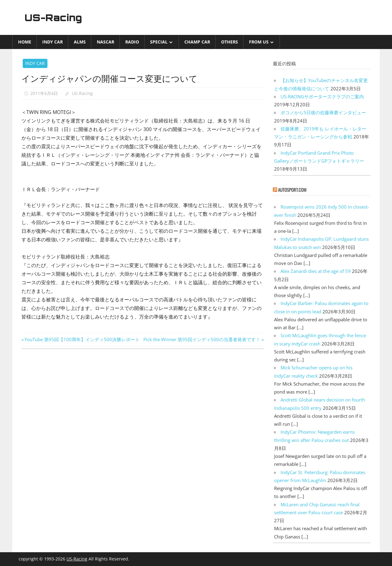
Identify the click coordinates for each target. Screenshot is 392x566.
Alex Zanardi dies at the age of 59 (316, 271)
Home (25, 42)
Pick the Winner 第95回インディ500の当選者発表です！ (202, 339)
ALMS (80, 42)
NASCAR (106, 42)
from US (259, 42)
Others (230, 42)
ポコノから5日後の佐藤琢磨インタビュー (323, 112)
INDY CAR (53, 42)
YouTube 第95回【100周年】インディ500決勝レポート (82, 339)
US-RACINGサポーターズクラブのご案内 (322, 96)
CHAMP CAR (197, 42)
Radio (132, 42)
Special (159, 42)
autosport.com (292, 190)
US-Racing (55, 17)
